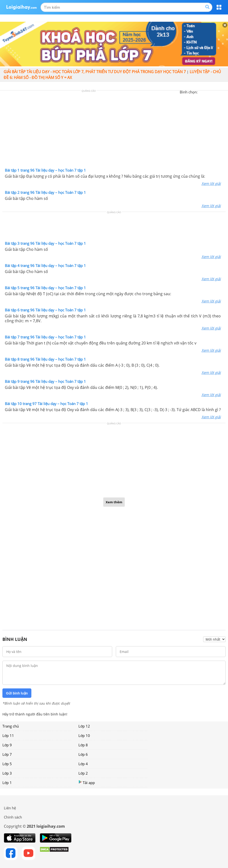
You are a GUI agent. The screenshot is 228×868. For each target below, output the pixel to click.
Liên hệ (10, 808)
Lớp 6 (83, 754)
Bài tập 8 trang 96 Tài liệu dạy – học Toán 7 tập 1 (45, 359)
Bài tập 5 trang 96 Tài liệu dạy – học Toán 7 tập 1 (45, 288)
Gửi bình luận (17, 693)
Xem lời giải (211, 183)
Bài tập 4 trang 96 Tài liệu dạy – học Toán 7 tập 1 (45, 266)
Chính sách (13, 817)
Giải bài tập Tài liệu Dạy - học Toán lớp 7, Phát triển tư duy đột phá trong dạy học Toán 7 (95, 72)
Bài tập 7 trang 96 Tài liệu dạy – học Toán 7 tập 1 (45, 337)
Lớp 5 (7, 764)
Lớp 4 (83, 764)
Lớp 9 (7, 745)
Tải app (87, 782)
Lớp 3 (7, 773)
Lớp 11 (8, 735)
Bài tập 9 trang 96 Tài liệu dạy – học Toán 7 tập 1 (45, 381)
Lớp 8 (83, 745)
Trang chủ (11, 726)
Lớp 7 (7, 754)
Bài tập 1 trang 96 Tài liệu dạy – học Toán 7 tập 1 (45, 170)
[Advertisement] (114, 130)
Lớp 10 (84, 735)
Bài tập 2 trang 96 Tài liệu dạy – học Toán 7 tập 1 (45, 192)
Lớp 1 (7, 783)
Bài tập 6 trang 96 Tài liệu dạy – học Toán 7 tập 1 (45, 310)
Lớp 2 (83, 773)
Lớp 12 (84, 726)
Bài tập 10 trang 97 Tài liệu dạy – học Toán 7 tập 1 (46, 404)
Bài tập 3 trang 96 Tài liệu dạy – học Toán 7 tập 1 (45, 243)
